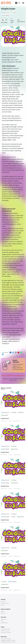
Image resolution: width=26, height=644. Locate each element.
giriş (18, 375)
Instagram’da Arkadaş (6, 633)
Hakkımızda (4, 619)
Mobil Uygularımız (5, 603)
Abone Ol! (3, 613)
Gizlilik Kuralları (4, 623)
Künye (2, 621)
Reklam (3, 611)
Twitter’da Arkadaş (5, 631)
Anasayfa (3, 601)
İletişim (2, 605)
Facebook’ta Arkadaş (6, 629)
